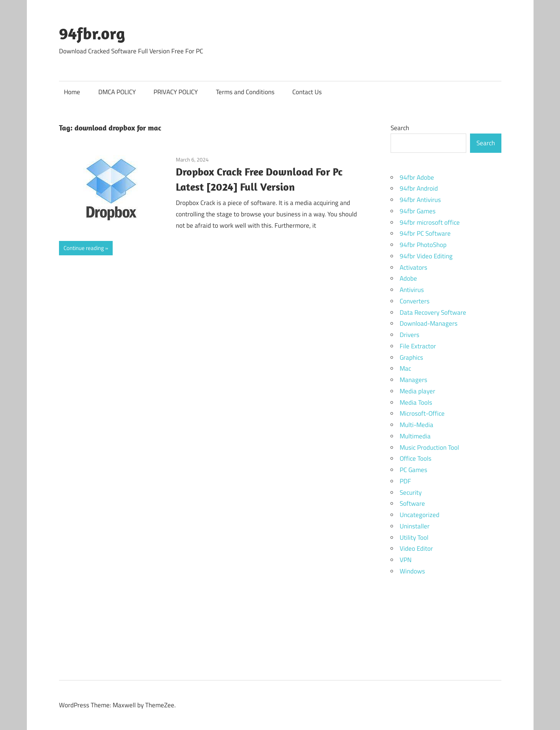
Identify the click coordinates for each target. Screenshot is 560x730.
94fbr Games (418, 211)
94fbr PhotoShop (423, 245)
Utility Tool (414, 537)
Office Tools (416, 458)
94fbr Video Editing (426, 256)
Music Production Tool (429, 447)
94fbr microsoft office (430, 222)
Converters (415, 301)
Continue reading (84, 248)
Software (412, 503)
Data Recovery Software (433, 312)
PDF (405, 481)
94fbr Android (419, 188)
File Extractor (418, 346)
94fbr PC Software (425, 233)
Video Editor (416, 548)
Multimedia (415, 436)
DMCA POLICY (117, 92)
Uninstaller (415, 526)
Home (72, 92)
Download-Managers (429, 323)
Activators (413, 267)
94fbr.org (92, 33)
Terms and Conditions (245, 92)
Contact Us (307, 92)
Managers (413, 380)
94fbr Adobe (417, 177)
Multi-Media (417, 425)
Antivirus (412, 290)
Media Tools (416, 402)
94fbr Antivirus (420, 200)
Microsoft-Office (422, 413)
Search (400, 128)
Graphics (411, 357)
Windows (412, 571)
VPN (406, 560)
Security (411, 492)
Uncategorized (420, 515)
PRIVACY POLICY (176, 92)
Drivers (410, 335)
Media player (417, 391)
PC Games (413, 470)
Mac (405, 368)
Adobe (408, 278)
